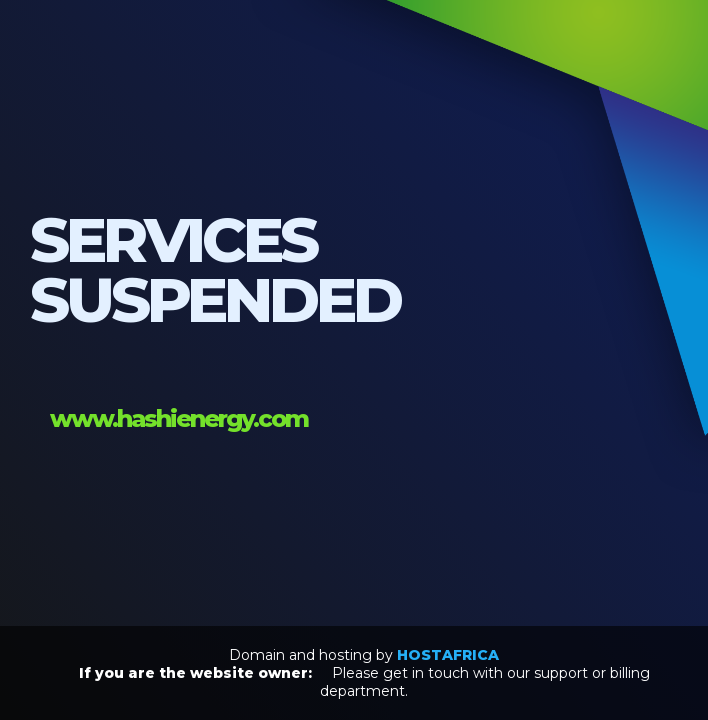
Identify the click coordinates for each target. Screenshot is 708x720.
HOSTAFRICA (448, 655)
